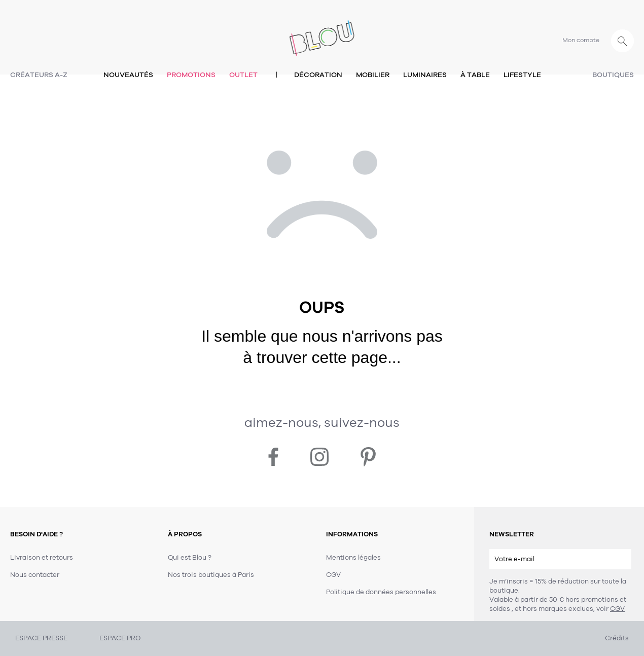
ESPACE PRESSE (41, 638)
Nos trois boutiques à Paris (211, 575)
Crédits (617, 638)
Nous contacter (35, 575)
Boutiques (613, 75)
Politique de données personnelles (381, 592)
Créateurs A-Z (39, 75)
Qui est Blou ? (190, 558)
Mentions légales (353, 558)
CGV (617, 609)
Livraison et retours (42, 558)
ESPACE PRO (120, 638)
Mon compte (581, 40)
